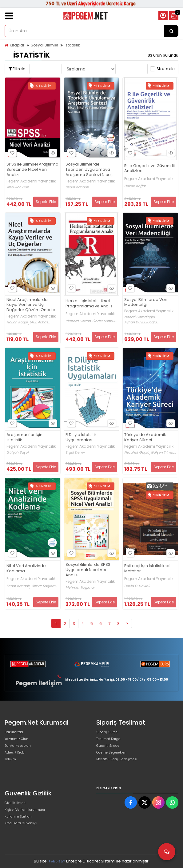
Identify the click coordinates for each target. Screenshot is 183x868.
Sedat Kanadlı (77, 187)
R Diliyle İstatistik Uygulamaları (81, 438)
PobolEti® (57, 861)
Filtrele (17, 69)
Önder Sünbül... (105, 321)
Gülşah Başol (18, 452)
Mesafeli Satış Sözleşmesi (117, 759)
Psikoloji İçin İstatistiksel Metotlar (147, 569)
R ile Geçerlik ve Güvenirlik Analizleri (150, 169)
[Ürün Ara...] (171, 31)
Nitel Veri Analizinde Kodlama (26, 569)
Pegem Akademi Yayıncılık (31, 181)
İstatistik (72, 45)
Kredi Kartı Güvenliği (21, 823)
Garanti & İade (108, 746)
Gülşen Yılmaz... (163, 452)
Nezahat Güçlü (137, 452)
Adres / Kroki (15, 752)
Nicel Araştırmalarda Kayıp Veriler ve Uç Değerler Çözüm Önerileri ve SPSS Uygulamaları (32, 305)
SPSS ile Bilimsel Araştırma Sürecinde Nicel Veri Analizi (32, 170)
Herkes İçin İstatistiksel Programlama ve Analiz (89, 304)
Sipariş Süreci (107, 732)
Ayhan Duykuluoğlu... (141, 322)
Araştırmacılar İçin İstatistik (24, 438)
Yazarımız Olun (16, 739)
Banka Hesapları (18, 746)
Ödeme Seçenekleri (111, 752)
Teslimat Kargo (108, 739)
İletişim (10, 759)
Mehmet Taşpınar (80, 588)
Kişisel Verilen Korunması (25, 810)
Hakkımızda (14, 732)
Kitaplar (17, 45)
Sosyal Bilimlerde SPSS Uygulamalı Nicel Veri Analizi (88, 570)
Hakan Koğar (135, 186)
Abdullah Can (18, 187)
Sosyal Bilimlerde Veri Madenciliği (146, 302)
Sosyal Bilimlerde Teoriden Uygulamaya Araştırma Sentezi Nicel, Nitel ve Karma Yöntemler (91, 170)
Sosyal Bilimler (44, 45)
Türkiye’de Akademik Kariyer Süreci (145, 438)
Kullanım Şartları (18, 816)
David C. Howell (137, 586)
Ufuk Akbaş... (40, 322)
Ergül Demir (75, 452)
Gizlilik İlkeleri (15, 803)
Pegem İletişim (39, 683)
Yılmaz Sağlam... (44, 586)
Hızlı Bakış (52, 153)
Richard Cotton (78, 321)
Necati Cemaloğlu (139, 317)
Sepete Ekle (46, 202)
